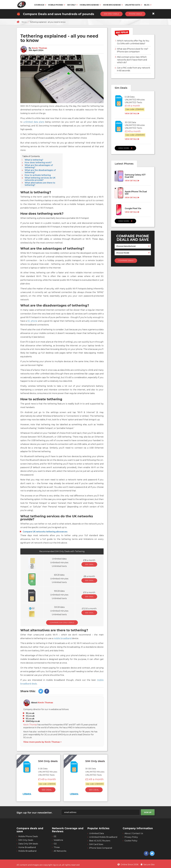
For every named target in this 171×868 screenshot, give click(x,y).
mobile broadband (63, 638)
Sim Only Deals (111, 14)
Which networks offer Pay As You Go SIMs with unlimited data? (133, 42)
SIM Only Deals (26, 840)
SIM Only (71, 5)
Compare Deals (126, 260)
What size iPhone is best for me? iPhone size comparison (133, 50)
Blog (147, 5)
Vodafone (58, 840)
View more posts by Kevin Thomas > (42, 742)
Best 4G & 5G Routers (100, 841)
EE (55, 836)
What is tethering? (34, 160)
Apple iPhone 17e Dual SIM (136, 193)
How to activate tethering (38, 175)
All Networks (60, 851)
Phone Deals (135, 14)
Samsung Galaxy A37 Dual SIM (135, 176)
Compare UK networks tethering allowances (45, 532)
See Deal (89, 564)
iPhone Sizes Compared (101, 848)
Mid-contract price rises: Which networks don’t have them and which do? (132, 60)
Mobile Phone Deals (28, 836)
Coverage (39, 5)
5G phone (32, 321)
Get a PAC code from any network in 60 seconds (134, 69)
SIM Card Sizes (96, 844)
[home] (18, 22)
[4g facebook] (46, 691)
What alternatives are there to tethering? (40, 184)
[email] (100, 812)
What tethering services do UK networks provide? (40, 179)
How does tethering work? (38, 163)
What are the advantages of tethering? (39, 166)
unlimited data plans (34, 122)
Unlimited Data (133, 5)
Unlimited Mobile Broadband (103, 837)
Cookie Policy (131, 841)
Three (57, 847)
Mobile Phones (56, 5)
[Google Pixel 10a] (133, 211)
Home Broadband (112, 5)
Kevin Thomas (39, 48)
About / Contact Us (134, 833)
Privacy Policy (131, 837)
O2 (55, 844)
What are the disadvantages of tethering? (40, 171)
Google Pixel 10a (133, 208)
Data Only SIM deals (28, 844)
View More (125, 148)
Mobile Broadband (89, 5)
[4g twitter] (40, 691)
